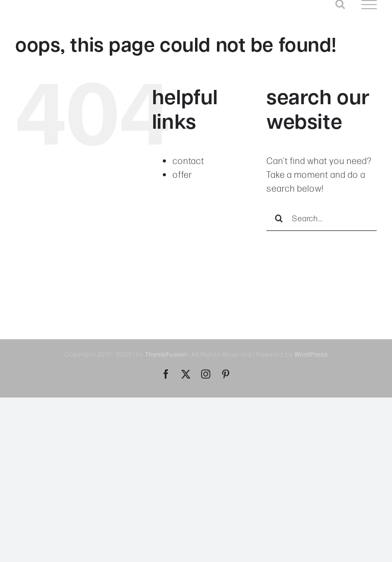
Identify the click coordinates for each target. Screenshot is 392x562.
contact (188, 160)
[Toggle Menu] (369, 5)
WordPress (311, 354)
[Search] (279, 218)
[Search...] (322, 218)
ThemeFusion (166, 354)
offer (182, 174)
